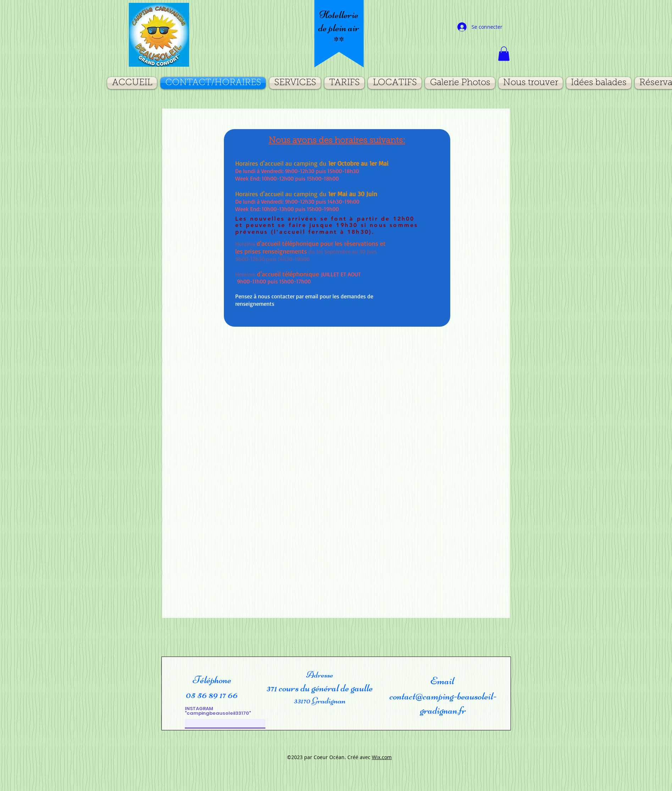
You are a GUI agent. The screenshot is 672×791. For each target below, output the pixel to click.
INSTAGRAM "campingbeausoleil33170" (218, 711)
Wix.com (382, 757)
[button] (504, 54)
